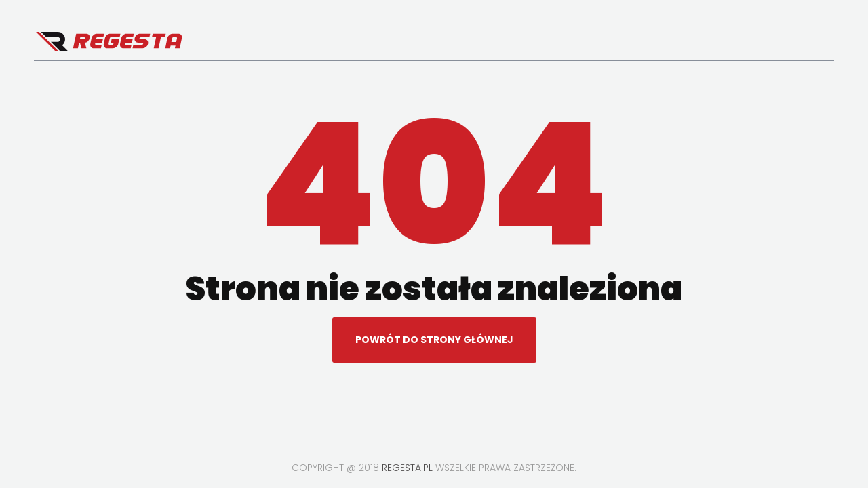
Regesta (109, 41)
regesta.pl (407, 468)
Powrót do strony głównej (434, 340)
